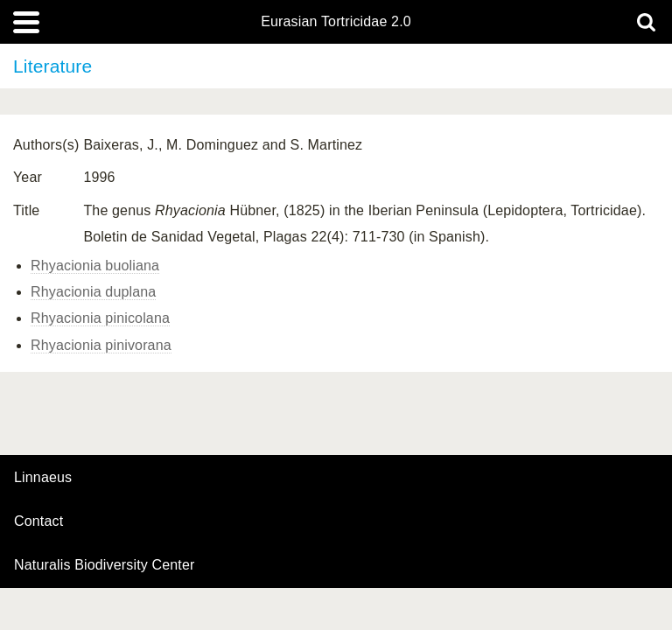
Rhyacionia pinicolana (100, 318)
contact (38, 521)
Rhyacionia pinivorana (101, 345)
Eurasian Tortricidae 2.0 (336, 22)
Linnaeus (43, 478)
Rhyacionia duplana (93, 292)
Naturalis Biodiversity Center (105, 565)
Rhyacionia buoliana (95, 266)
